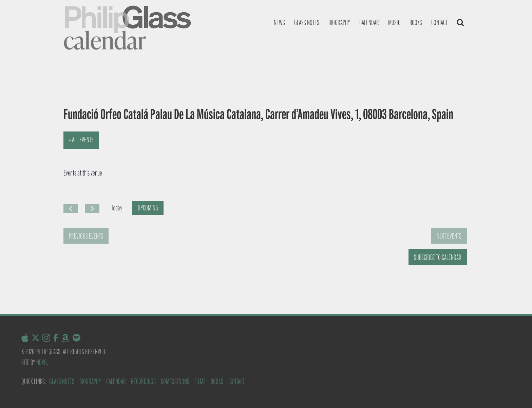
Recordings (143, 381)
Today (117, 208)
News (279, 23)
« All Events (81, 140)
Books (416, 23)
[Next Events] (92, 208)
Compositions (175, 381)
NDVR (42, 362)
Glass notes (307, 23)
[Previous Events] (71, 208)
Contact (439, 23)
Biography (339, 23)
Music (394, 23)
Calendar (369, 23)
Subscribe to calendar (438, 257)
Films (200, 381)
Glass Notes (62, 381)
